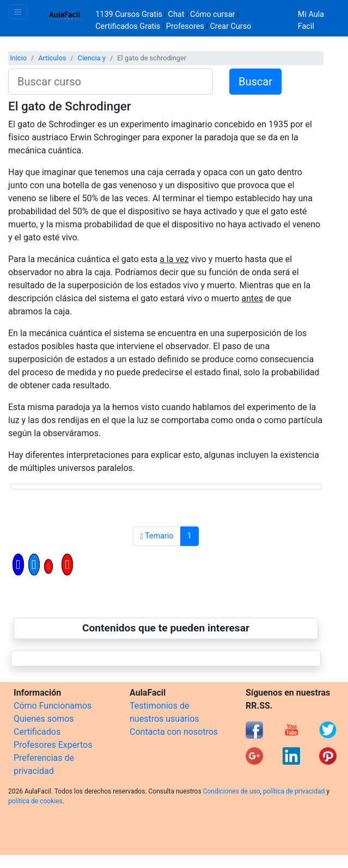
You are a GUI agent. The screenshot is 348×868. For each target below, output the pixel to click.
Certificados (37, 732)
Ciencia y (92, 58)
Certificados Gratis (128, 26)
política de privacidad (294, 791)
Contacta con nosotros (174, 732)
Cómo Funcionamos (53, 706)
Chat (176, 14)
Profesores (185, 26)
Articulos (52, 58)
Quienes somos (44, 719)
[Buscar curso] (111, 82)
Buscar (255, 82)
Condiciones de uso (232, 791)
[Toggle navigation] (18, 12)
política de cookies (35, 801)
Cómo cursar (212, 14)
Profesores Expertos (53, 745)
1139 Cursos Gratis (130, 14)
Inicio (18, 58)
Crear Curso (230, 26)
